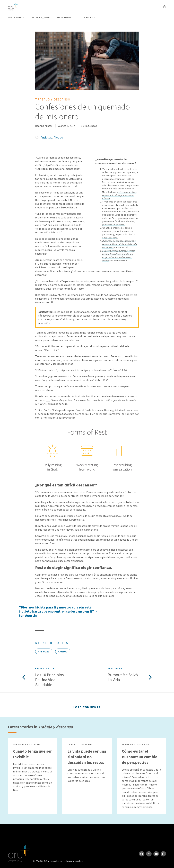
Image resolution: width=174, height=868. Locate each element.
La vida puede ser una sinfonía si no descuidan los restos (87, 757)
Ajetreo (58, 137)
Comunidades (63, 17)
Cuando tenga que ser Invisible (32, 754)
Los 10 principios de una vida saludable (49, 680)
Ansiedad (46, 137)
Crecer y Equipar (40, 17)
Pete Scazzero (110, 238)
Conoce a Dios (16, 17)
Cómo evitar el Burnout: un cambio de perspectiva (140, 757)
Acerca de (89, 17)
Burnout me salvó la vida (123, 677)
